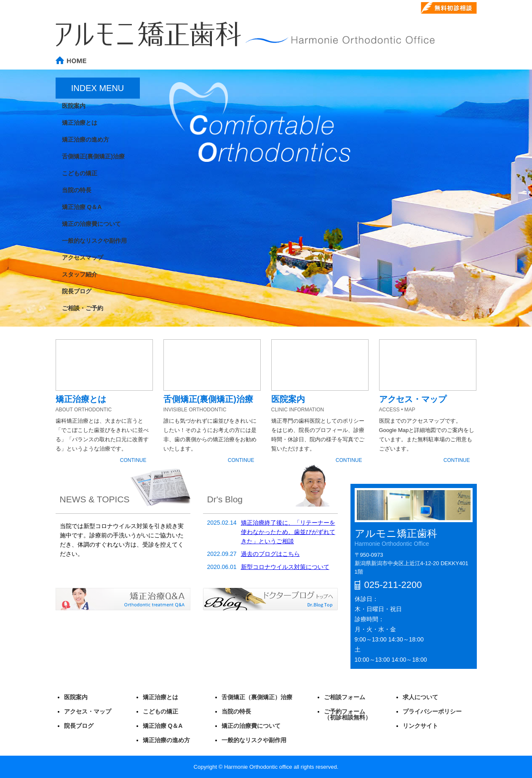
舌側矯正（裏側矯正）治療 (257, 697)
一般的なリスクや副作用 (254, 740)
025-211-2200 (379, 8)
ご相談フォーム (345, 697)
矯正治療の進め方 (166, 740)
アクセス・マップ (88, 711)
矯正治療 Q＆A (163, 726)
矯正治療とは (160, 697)
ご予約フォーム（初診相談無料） (348, 714)
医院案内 (76, 697)
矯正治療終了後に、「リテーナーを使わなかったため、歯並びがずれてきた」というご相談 (288, 532)
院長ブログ (79, 726)
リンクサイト (420, 726)
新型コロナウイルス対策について (285, 567)
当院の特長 (236, 711)
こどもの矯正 (160, 711)
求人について (420, 697)
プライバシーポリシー (432, 711)
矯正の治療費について (251, 726)
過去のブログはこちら (270, 554)
